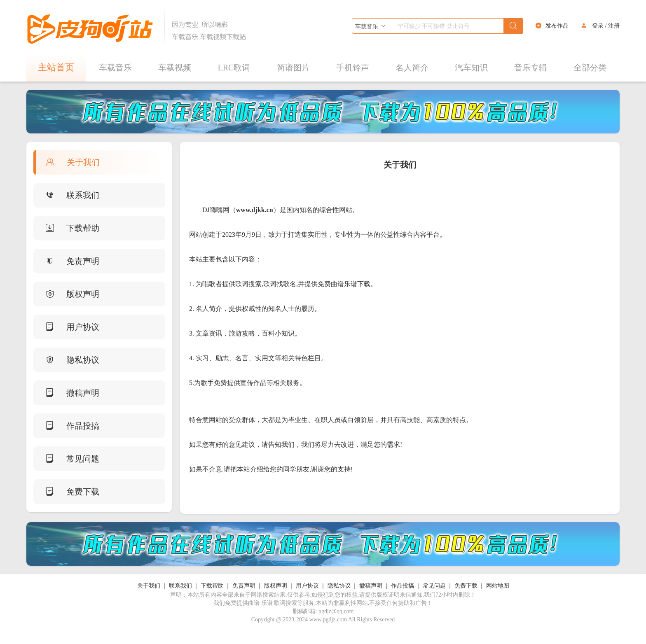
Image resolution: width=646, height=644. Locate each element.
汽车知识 (471, 68)
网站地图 (498, 586)
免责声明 (66, 261)
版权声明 (66, 294)
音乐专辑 (531, 68)
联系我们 (66, 195)
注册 (614, 26)
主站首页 (56, 67)
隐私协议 (66, 360)
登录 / (599, 26)
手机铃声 (353, 68)
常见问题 (66, 459)
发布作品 (557, 26)
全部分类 (590, 68)
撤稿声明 (66, 393)
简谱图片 (293, 68)
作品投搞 (66, 426)
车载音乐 (115, 68)
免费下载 (66, 492)
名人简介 (412, 68)
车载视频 (175, 68)
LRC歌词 (234, 68)
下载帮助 (66, 228)
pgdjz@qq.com (336, 611)
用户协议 (66, 327)
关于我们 (67, 162)
